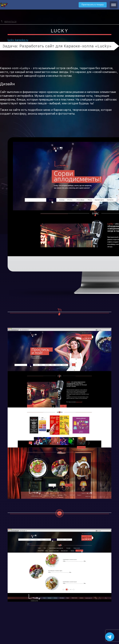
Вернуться (9, 21)
